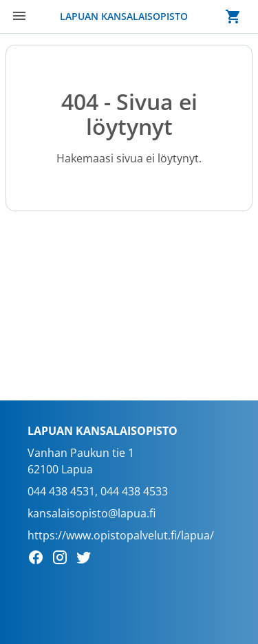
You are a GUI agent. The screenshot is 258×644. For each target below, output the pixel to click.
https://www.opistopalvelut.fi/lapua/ (121, 535)
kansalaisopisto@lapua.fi (92, 513)
